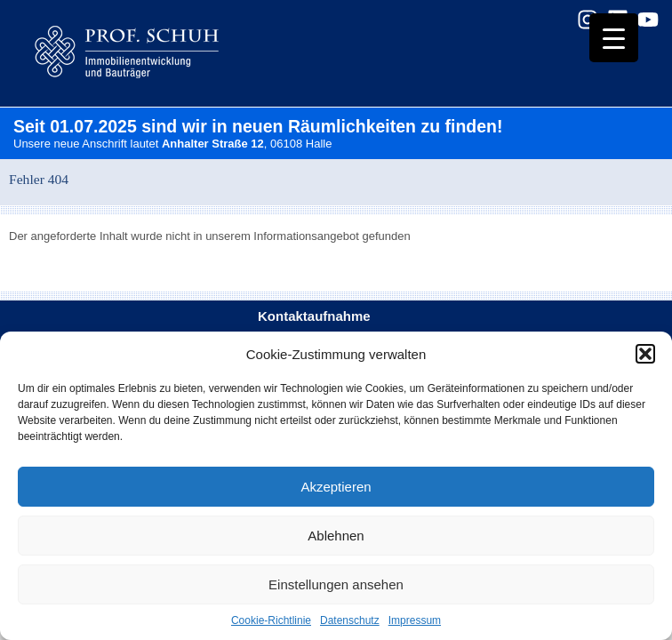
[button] (645, 354)
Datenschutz (350, 620)
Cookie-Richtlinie (271, 620)
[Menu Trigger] (614, 38)
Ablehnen (336, 536)
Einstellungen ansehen (336, 584)
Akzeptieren (336, 487)
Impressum (415, 620)
